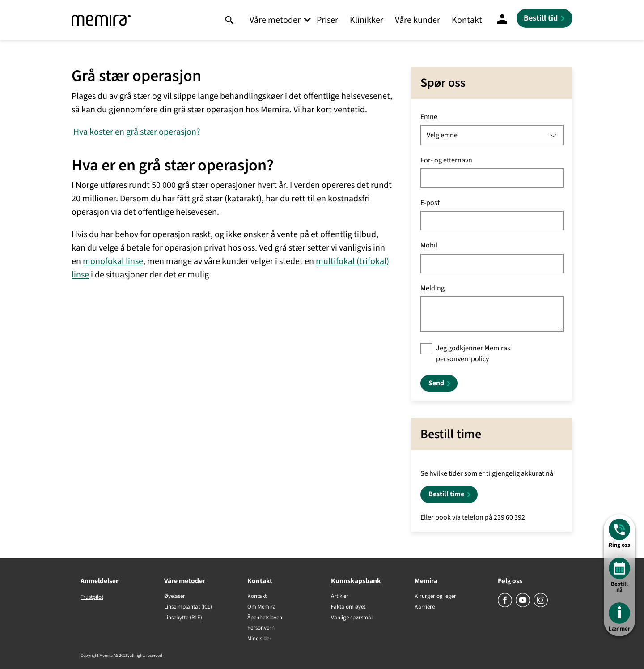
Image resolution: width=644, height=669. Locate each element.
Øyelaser (175, 597)
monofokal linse (113, 261)
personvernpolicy (462, 359)
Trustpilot (92, 597)
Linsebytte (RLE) (183, 618)
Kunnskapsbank (356, 581)
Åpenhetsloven (265, 618)
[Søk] (229, 20)
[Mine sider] (502, 20)
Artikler (340, 597)
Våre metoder (275, 20)
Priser (327, 20)
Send (436, 383)
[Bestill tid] (544, 18)
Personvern (261, 628)
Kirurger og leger (435, 597)
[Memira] (101, 20)
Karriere (425, 607)
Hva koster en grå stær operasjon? (137, 132)
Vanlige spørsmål (352, 618)
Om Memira (262, 607)
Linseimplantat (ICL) (188, 607)
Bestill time (446, 494)
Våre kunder (417, 20)
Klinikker (366, 20)
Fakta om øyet (348, 607)
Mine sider (259, 639)
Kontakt (467, 20)
